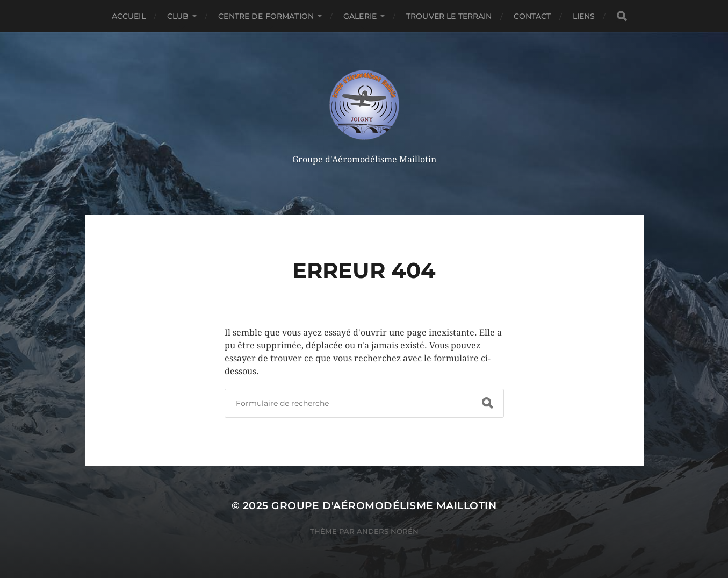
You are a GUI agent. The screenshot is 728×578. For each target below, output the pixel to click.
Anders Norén (388, 531)
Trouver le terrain (449, 16)
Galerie (360, 16)
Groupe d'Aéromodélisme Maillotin (384, 506)
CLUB (178, 16)
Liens (584, 16)
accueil (129, 16)
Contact (532, 16)
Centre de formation (266, 16)
